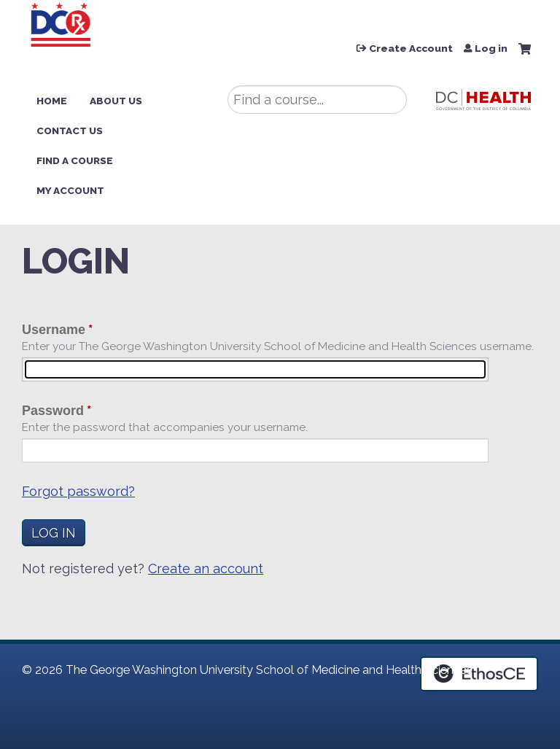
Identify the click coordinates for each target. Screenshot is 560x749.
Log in (491, 49)
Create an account (206, 568)
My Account (70, 190)
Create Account (411, 49)
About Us (116, 101)
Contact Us (70, 131)
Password (53, 411)
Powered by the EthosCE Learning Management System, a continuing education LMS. (479, 674)
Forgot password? (78, 491)
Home (52, 101)
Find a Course (75, 160)
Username (54, 330)
